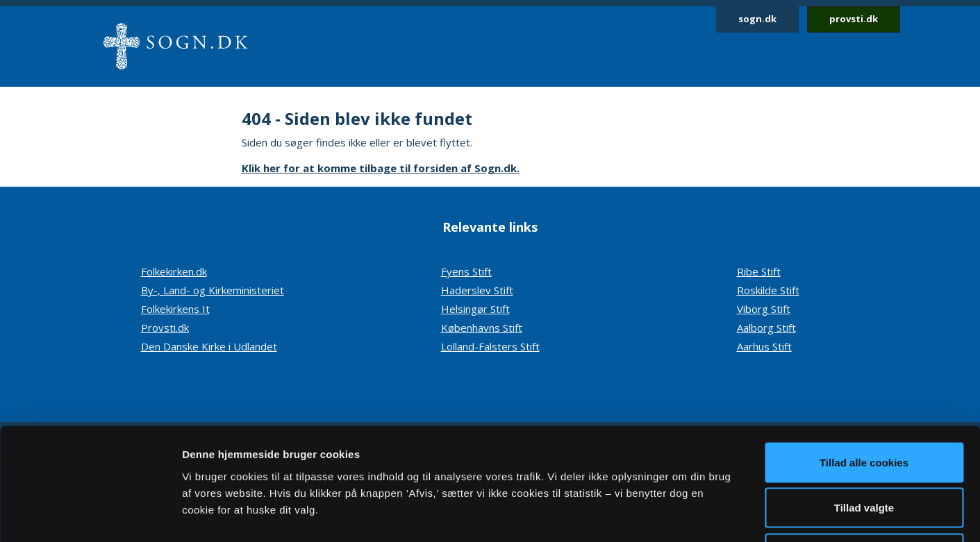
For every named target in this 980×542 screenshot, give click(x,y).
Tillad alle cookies (864, 360)
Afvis (864, 451)
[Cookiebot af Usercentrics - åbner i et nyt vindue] (90, 515)
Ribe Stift (759, 271)
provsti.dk (854, 19)
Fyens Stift (466, 271)
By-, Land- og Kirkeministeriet (213, 290)
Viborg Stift (764, 309)
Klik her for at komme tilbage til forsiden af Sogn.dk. (381, 168)
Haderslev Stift (477, 290)
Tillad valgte (864, 406)
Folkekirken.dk (174, 271)
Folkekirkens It (175, 309)
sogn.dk (757, 19)
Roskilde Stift (768, 290)
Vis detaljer (722, 515)
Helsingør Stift (475, 309)
